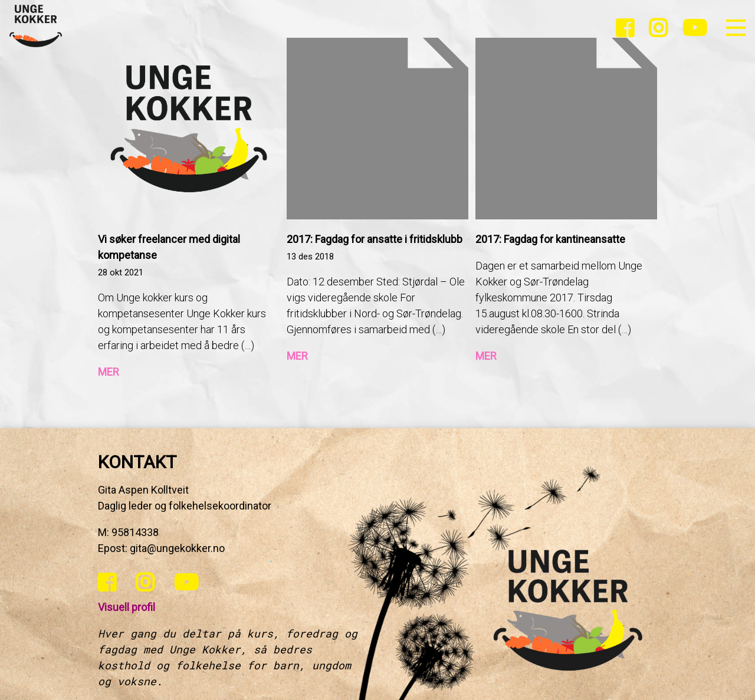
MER (109, 372)
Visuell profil (127, 607)
